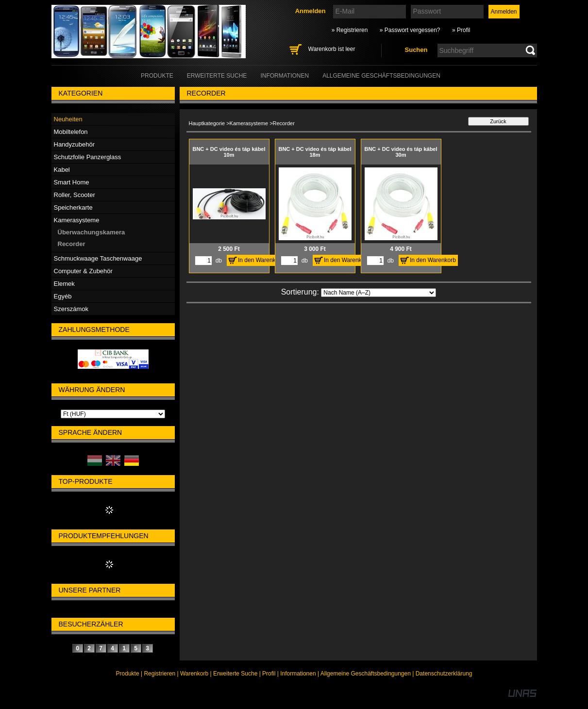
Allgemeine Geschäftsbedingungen (366, 674)
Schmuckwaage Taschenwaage (98, 258)
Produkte (128, 674)
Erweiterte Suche (235, 674)
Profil (269, 674)
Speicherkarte (73, 207)
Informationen (298, 674)
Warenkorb (194, 674)
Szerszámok (71, 309)
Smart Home (72, 182)
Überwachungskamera (92, 232)
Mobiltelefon (71, 132)
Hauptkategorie (207, 123)
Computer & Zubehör (83, 271)
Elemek (64, 284)
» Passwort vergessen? (410, 30)
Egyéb (63, 296)
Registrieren (160, 674)
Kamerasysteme (249, 123)
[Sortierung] (378, 293)
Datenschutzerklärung (444, 674)
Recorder (72, 244)
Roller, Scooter (75, 195)
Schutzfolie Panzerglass (88, 157)
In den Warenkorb (261, 260)
